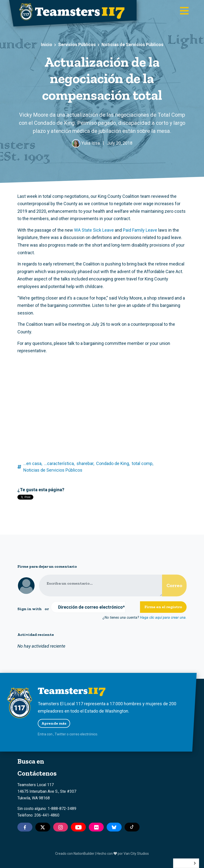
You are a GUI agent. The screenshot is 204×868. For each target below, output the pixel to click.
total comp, (142, 463)
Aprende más (54, 723)
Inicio (47, 44)
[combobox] (186, 863)
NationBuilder (84, 854)
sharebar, (85, 463)
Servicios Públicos (77, 44)
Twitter (60, 734)
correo (74, 734)
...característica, (59, 463)
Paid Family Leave (140, 230)
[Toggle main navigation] (184, 11)
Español (182, 863)
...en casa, (33, 463)
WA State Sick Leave (94, 230)
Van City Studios (136, 854)
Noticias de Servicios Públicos (132, 44)
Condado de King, (113, 463)
